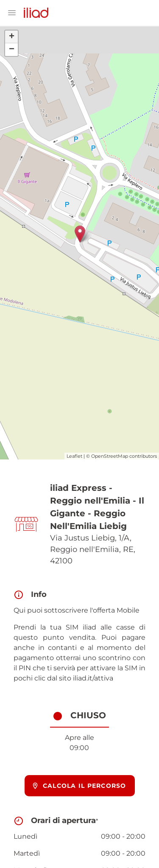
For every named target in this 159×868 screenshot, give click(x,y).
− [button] (12, 50)
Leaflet (74, 456)
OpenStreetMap (110, 456)
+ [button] (12, 37)
